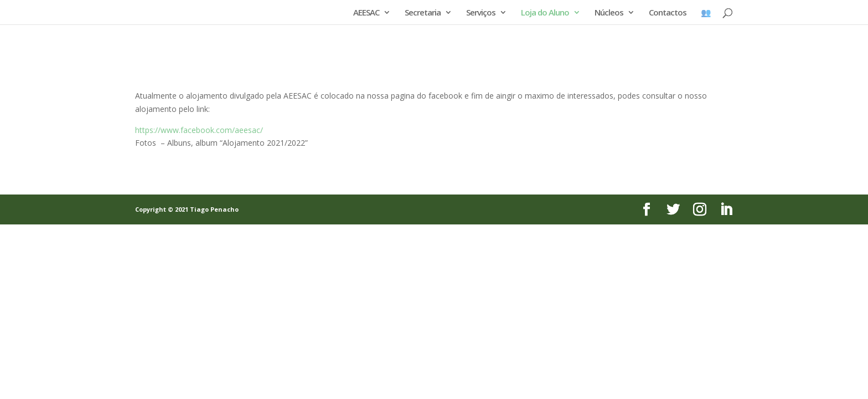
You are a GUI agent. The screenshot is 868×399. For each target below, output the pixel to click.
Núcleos (609, 13)
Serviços (481, 13)
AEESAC (366, 13)
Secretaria (423, 13)
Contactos (668, 13)
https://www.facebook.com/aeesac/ (199, 130)
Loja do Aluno (545, 13)
